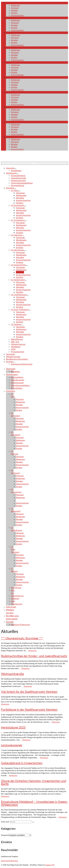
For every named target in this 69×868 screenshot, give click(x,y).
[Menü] (34, 163)
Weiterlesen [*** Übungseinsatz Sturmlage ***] (32, 651)
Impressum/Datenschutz (9, 861)
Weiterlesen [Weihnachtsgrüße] (28, 686)
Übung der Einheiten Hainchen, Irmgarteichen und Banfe (34, 782)
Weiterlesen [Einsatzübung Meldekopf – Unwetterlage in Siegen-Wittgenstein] (63, 817)
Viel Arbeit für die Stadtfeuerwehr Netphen (29, 692)
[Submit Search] (33, 822)
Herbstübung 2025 (13, 727)
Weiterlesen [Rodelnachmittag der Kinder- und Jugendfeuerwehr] (25, 668)
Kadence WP (50, 865)
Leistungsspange (12, 745)
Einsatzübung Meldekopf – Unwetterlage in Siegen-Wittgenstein (34, 803)
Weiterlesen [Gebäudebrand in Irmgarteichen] (13, 776)
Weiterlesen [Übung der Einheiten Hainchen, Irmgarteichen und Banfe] (5, 796)
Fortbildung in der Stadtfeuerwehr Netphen (29, 709)
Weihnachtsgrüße (12, 674)
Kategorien (5, 835)
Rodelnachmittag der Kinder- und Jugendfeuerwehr (34, 656)
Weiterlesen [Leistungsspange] (44, 758)
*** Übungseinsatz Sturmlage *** (22, 638)
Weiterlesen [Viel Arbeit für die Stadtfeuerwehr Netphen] (5, 704)
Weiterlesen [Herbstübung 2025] (26, 740)
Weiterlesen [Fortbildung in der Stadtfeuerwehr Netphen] (56, 722)
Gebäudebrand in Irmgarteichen (22, 763)
